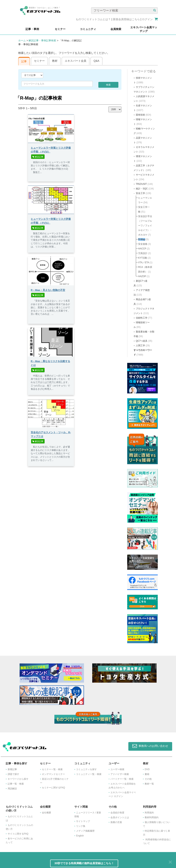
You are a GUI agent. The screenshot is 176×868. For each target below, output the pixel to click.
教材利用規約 (152, 817)
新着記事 (12, 769)
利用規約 (149, 813)
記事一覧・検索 (16, 784)
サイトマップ (83, 821)
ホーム (22, 40)
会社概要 (46, 813)
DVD (147, 769)
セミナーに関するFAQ (53, 788)
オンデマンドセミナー (53, 774)
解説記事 (38, 157)
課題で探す (13, 774)
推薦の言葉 (116, 822)
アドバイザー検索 (120, 774)
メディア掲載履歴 (85, 831)
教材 (55, 61)
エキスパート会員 (76, 61)
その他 (148, 779)
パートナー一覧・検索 (122, 779)
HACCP (142, 249)
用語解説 (12, 789)
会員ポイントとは (120, 817)
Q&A (96, 61)
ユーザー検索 (117, 769)
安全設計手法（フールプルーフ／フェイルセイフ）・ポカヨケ (145, 226)
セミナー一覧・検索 (52, 769)
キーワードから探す (18, 779)
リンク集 (81, 826)
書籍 (147, 774)
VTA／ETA (144, 262)
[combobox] (57, 84)
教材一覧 (149, 784)
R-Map (142, 239)
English (80, 836)
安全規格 (143, 244)
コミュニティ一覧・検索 (89, 774)
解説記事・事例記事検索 (42, 40)
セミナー (39, 61)
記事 (24, 61)
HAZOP (142, 276)
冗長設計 (143, 253)
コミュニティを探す (86, 769)
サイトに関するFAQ (18, 834)
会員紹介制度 (117, 813)
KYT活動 (143, 258)
